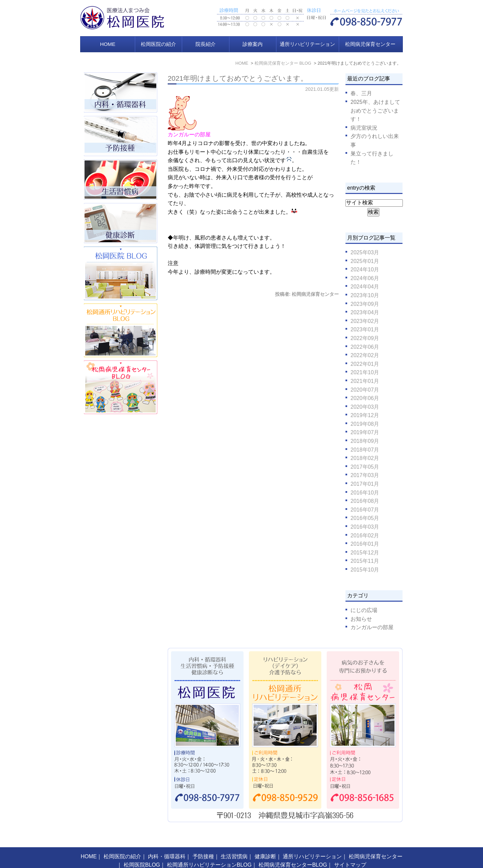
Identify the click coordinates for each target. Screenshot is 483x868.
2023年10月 (365, 295)
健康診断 (265, 841)
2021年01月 (365, 381)
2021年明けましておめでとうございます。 (238, 78)
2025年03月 (365, 252)
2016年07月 (365, 510)
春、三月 (361, 93)
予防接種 (203, 841)
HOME (108, 44)
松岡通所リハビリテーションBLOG (209, 850)
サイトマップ (350, 850)
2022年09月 (365, 338)
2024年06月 (365, 278)
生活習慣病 (234, 841)
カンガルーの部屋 (372, 627)
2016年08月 (365, 501)
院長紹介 (206, 44)
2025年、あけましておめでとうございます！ (375, 111)
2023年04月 (365, 312)
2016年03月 (365, 527)
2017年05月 (365, 467)
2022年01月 (365, 364)
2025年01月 (365, 261)
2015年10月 (365, 570)
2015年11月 (365, 561)
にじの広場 (364, 610)
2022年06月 (365, 347)
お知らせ (361, 619)
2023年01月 (365, 329)
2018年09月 (365, 441)
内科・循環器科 (167, 841)
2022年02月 (365, 355)
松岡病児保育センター (370, 44)
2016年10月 (365, 493)
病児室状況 (364, 128)
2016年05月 (365, 518)
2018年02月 (365, 458)
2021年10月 (365, 372)
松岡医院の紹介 (158, 44)
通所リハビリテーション (307, 44)
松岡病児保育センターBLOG (293, 850)
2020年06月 (365, 398)
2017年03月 (365, 475)
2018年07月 (365, 450)
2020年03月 (365, 407)
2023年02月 (365, 321)
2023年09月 (365, 304)
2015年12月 (365, 553)
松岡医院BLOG (142, 850)
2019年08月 (365, 424)
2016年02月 (365, 536)
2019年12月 (365, 415)
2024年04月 (365, 287)
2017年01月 (365, 484)
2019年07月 (365, 432)
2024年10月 (365, 270)
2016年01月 (365, 544)
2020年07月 (365, 390)
